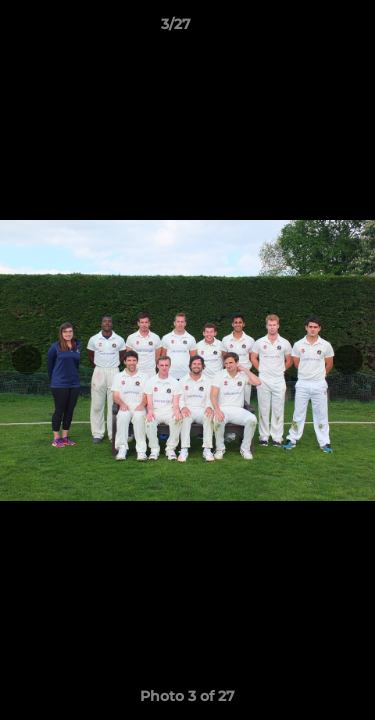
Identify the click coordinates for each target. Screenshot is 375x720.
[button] (303, 29)
